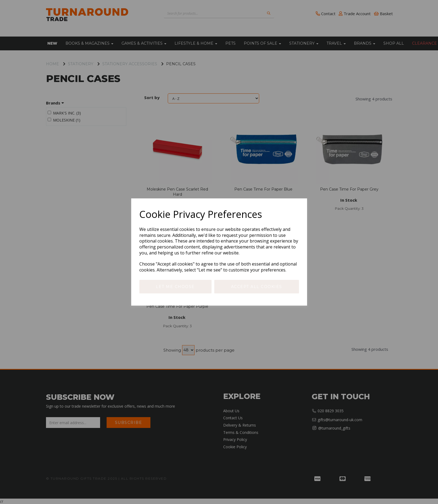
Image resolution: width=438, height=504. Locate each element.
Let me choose (175, 287)
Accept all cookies (257, 287)
